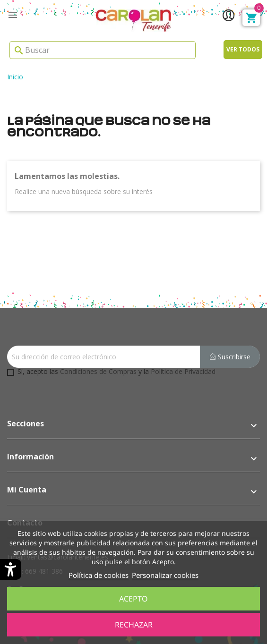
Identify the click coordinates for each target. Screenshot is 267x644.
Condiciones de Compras (98, 371)
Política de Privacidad (183, 371)
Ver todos (243, 49)
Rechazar (134, 625)
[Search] (103, 50)
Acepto (133, 599)
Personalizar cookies (165, 575)
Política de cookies (99, 575)
